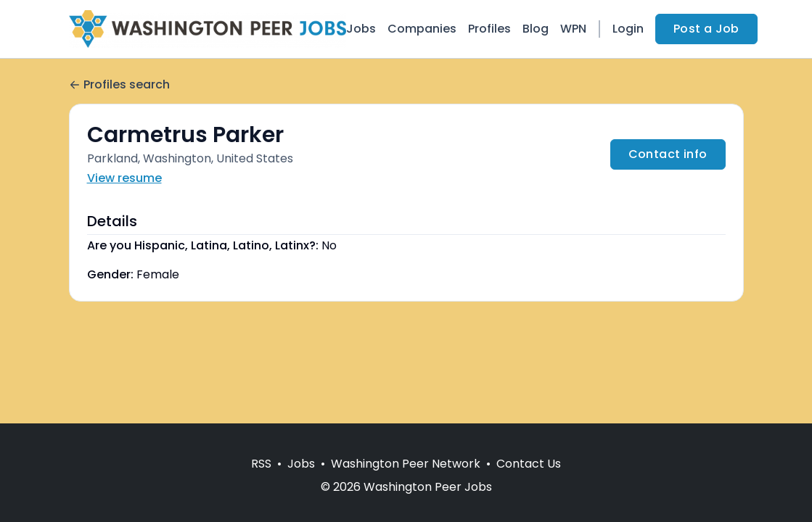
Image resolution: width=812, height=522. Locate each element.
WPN (573, 29)
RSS (261, 464)
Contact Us (529, 464)
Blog (536, 29)
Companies (422, 29)
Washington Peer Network (406, 464)
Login (628, 29)
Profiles (489, 29)
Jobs (361, 29)
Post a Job (706, 29)
